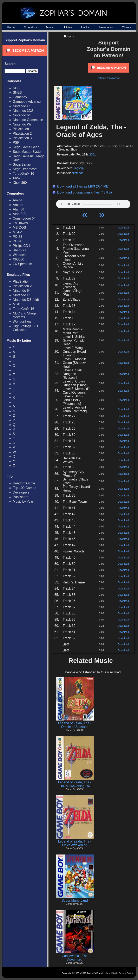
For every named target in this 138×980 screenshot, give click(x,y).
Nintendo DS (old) (26, 300)
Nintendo (78, 173)
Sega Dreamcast (25, 169)
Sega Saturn (22, 164)
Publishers (21, 497)
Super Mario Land (75, 901)
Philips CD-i (21, 246)
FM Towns (20, 223)
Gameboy (20, 97)
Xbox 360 (20, 183)
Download (123, 228)
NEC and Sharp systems (24, 315)
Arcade (18, 205)
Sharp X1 (20, 250)
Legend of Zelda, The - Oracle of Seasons (75, 725)
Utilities (67, 27)
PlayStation (21, 281)
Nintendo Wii (22, 124)
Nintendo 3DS (23, 111)
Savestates (106, 27)
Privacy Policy (126, 973)
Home (11, 27)
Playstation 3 (22, 138)
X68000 (18, 259)
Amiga (17, 200)
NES (16, 88)
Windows (19, 255)
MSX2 (17, 232)
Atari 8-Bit (20, 214)
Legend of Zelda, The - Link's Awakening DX (75, 784)
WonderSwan (23, 322)
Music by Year (23, 501)
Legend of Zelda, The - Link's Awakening (75, 843)
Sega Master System (28, 152)
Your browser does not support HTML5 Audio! (93, 203)
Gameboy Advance (27, 102)
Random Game (24, 483)
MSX (16, 304)
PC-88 (17, 237)
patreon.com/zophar (109, 78)
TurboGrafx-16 (23, 174)
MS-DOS (19, 228)
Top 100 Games (24, 488)
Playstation (21, 129)
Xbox (17, 178)
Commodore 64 (24, 218)
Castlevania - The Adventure (75, 958)
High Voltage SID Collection (25, 328)
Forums (69, 36)
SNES (17, 93)
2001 (93, 154)
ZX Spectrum (22, 264)
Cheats (126, 27)
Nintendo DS (22, 106)
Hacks (85, 27)
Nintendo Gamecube (28, 120)
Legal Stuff (111, 973)
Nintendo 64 (22, 115)
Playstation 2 (22, 133)
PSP (16, 143)
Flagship (78, 168)
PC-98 (17, 241)
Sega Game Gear (26, 147)
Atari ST (19, 209)
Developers (21, 492)
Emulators (30, 27)
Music (50, 27)
